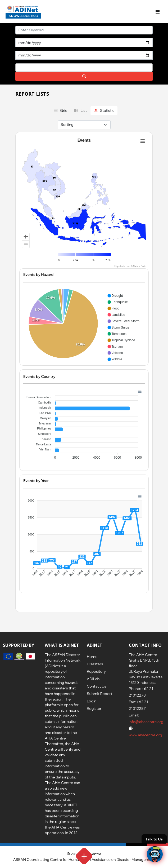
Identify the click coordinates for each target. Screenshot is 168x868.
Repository (96, 671)
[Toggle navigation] (158, 12)
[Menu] (140, 391)
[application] (84, 324)
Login (92, 701)
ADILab (93, 679)
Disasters (95, 664)
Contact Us (96, 686)
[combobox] (84, 68)
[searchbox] (18, 67)
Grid (61, 110)
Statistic (104, 110)
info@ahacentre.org (146, 722)
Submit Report (99, 694)
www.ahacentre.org (146, 735)
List (81, 110)
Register (94, 708)
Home (92, 657)
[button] (115, 296)
